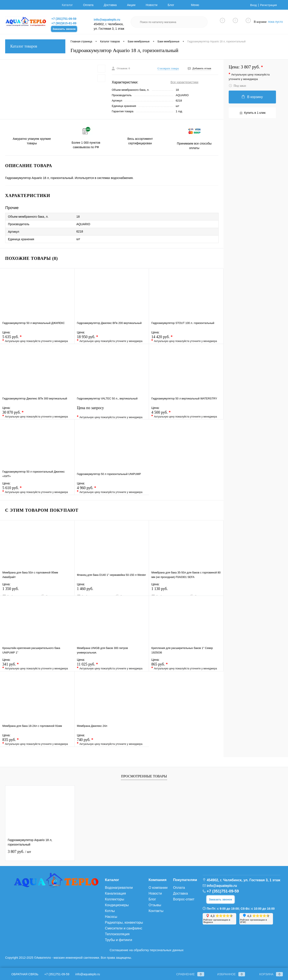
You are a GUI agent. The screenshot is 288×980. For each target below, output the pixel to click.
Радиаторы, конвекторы (124, 922)
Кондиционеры (117, 905)
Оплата (88, 5)
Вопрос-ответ (184, 899)
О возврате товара (168, 68)
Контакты (156, 911)
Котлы (110, 911)
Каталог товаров (35, 46)
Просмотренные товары (144, 776)
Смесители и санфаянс (123, 928)
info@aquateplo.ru (107, 20)
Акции (131, 5)
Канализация (115, 893)
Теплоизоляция (117, 934)
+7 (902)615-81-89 (64, 23)
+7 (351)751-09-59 (64, 19)
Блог (171, 5)
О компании (158, 888)
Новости (152, 5)
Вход (253, 5)
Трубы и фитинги (118, 940)
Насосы (111, 917)
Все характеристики (185, 82)
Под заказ (237, 86)
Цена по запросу (112, 413)
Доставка (110, 5)
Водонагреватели (119, 888)
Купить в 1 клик (252, 113)
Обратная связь (22, 974)
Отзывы (155, 905)
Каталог (67, 5)
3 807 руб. (19, 852)
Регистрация (268, 5)
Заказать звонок (64, 29)
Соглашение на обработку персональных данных (147, 950)
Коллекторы (114, 899)
